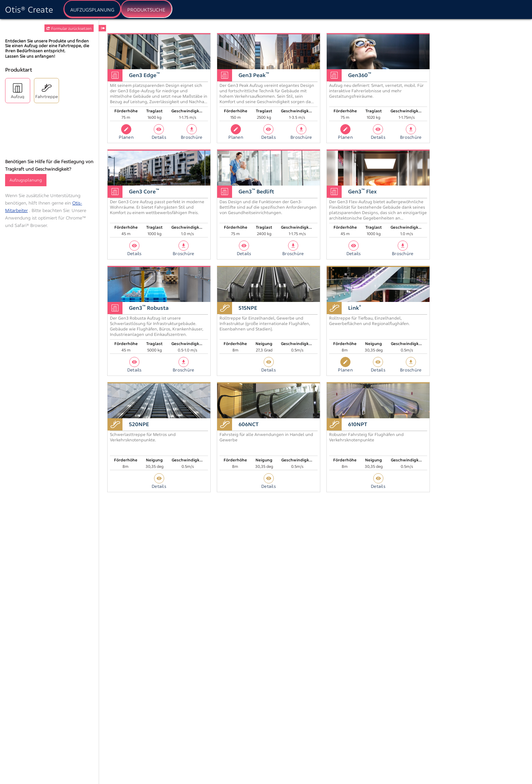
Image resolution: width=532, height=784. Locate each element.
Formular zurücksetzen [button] (69, 28)
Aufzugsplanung (26, 180)
